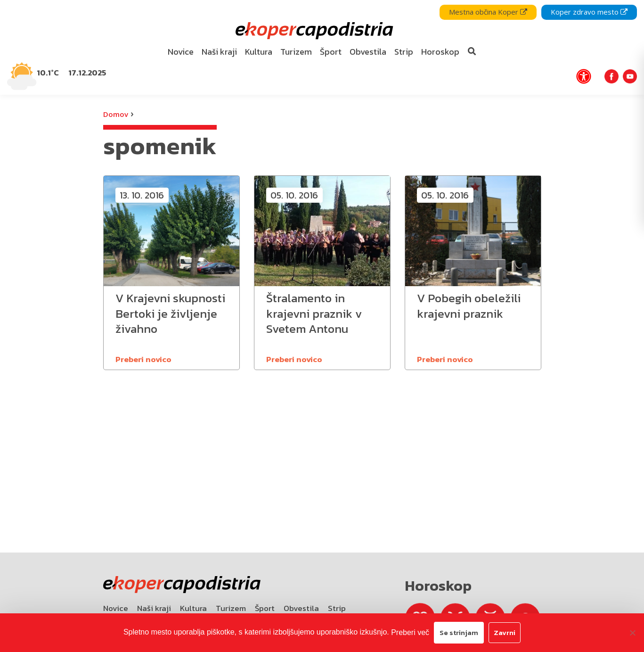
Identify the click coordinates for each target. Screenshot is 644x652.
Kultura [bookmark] (259, 52)
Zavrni (505, 632)
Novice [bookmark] (181, 52)
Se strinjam (459, 632)
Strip (337, 608)
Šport (265, 608)
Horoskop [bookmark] (440, 52)
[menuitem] (180, 52)
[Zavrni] (632, 633)
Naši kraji (154, 608)
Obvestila (301, 608)
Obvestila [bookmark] (368, 52)
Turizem (231, 608)
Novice (116, 608)
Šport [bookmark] (331, 52)
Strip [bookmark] (404, 52)
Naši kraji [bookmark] (219, 52)
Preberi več (410, 632)
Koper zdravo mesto (589, 12)
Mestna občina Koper (488, 12)
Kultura (193, 608)
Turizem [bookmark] (296, 52)
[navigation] (322, 47)
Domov (116, 114)
